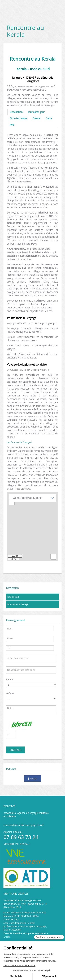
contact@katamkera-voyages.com (24, 825)
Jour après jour (36, 112)
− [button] (12, 502)
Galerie (36, 118)
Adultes (10, 680)
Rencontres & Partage (18, 604)
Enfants (10, 693)
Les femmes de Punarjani (19, 442)
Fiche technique (18, 118)
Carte (49, 118)
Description (16, 112)
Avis (12, 125)
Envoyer (15, 750)
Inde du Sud (13, 597)
